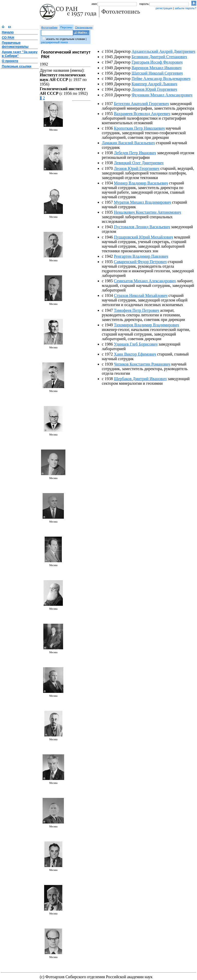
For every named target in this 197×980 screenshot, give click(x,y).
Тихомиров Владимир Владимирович (146, 325)
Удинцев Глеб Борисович (136, 344)
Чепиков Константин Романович (142, 364)
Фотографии (49, 27)
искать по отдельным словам (66, 39)
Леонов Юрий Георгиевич (154, 89)
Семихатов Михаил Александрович (145, 281)
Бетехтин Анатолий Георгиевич (141, 104)
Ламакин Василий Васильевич (128, 143)
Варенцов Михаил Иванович (157, 68)
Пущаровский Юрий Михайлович (143, 237)
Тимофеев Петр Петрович (136, 310)
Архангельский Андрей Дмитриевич (163, 51)
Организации (84, 27)
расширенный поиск (54, 42)
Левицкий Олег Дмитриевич (139, 163)
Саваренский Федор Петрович (140, 262)
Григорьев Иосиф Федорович (157, 62)
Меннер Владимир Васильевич (141, 183)
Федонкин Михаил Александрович (162, 95)
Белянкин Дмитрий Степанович (159, 57)
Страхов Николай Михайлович (141, 295)
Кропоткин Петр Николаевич (139, 128)
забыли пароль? (185, 8)
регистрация (164, 8)
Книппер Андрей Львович (154, 84)
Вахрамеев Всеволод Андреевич (142, 114)
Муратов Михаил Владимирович (142, 202)
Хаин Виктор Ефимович (135, 354)
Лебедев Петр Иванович (135, 153)
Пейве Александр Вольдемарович (161, 79)
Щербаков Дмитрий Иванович (140, 379)
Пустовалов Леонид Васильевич (142, 227)
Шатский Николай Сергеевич (157, 73)
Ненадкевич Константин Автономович (147, 212)
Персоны (66, 27)
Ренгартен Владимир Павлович (141, 256)
